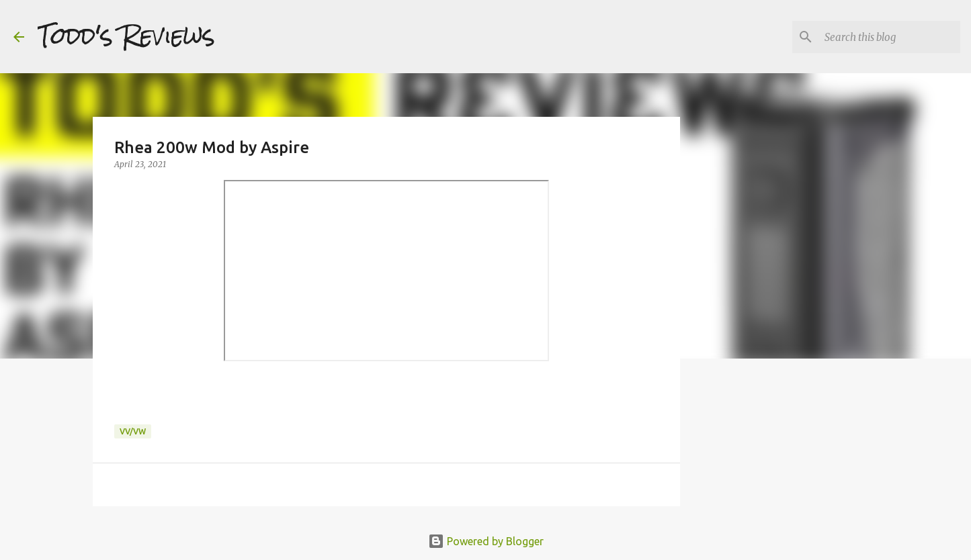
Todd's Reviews (126, 36)
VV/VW (133, 431)
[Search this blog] (890, 37)
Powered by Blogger (486, 541)
